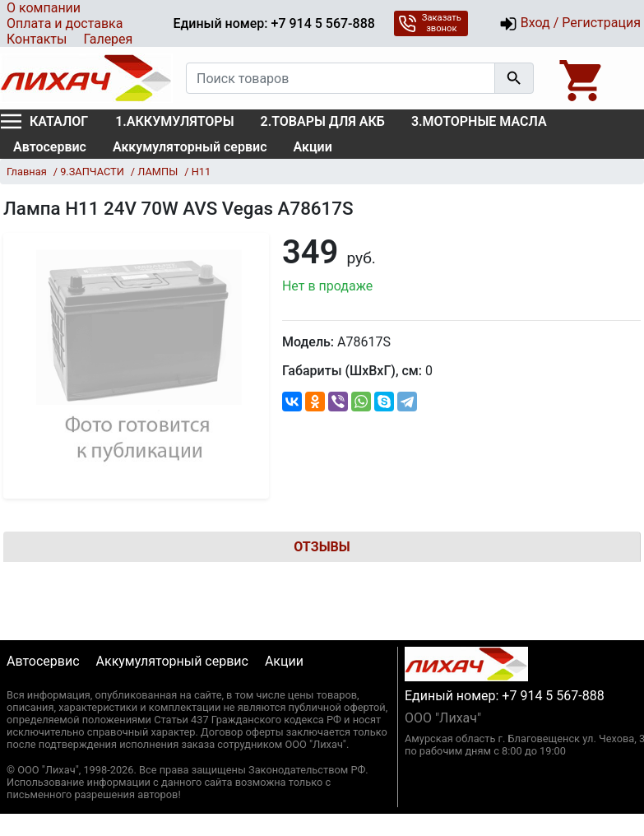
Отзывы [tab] (322, 547)
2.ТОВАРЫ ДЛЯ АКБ (323, 121)
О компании (44, 8)
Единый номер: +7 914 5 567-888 (273, 23)
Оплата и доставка (65, 23)
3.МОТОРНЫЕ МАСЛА (479, 121)
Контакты (37, 39)
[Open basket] (582, 78)
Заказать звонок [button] (430, 23)
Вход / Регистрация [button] (570, 24)
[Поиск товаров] (341, 78)
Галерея (108, 39)
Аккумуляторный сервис (190, 147)
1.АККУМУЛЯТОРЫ (174, 121)
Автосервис (50, 147)
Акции (313, 147)
